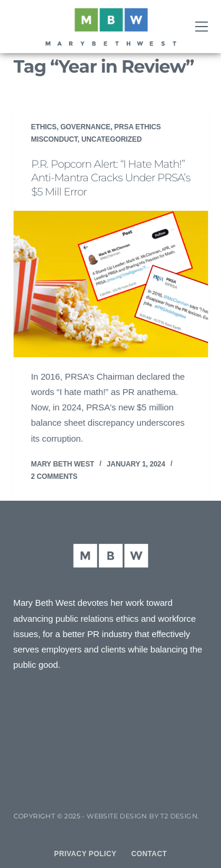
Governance (85, 127)
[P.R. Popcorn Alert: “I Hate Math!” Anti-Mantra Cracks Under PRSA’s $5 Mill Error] (111, 284)
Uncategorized (111, 139)
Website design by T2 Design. (143, 816)
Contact (149, 854)
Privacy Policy (85, 854)
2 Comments (55, 477)
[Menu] (202, 27)
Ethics (44, 127)
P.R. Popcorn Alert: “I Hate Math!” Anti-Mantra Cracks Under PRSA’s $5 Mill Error (111, 178)
